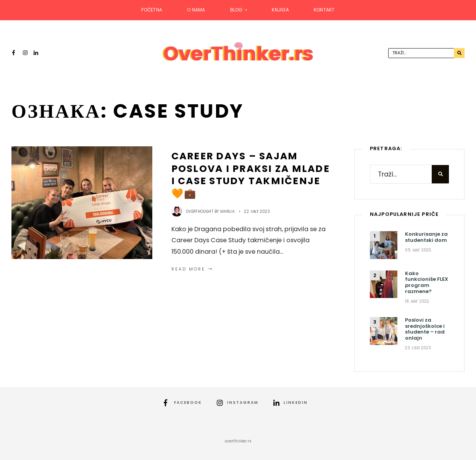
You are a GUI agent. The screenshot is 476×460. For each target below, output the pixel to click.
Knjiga (280, 10)
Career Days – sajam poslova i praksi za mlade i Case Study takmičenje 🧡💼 (251, 175)
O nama (196, 10)
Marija (228, 211)
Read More (193, 269)
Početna (152, 10)
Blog (236, 10)
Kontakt (324, 10)
